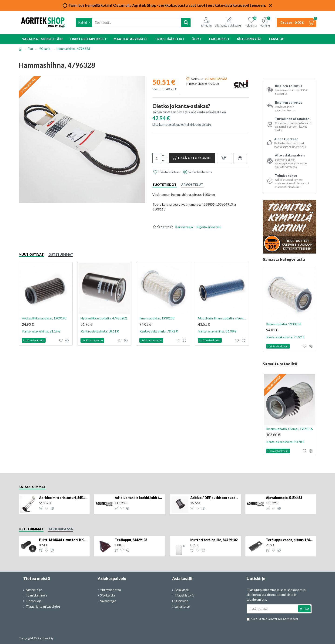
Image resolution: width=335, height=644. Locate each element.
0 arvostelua (184, 227)
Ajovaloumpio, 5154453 (284, 498)
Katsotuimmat (32, 487)
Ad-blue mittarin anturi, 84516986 (64, 498)
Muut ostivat (31, 254)
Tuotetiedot (164, 185)
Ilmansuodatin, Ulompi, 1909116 (289, 429)
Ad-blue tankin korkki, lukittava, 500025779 (139, 498)
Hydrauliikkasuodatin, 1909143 (44, 318)
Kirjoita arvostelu (209, 227)
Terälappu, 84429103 (131, 540)
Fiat (30, 49)
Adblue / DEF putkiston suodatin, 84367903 (215, 498)
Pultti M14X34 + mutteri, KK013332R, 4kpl (64, 540)
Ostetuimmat (61, 254)
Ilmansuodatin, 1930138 (157, 318)
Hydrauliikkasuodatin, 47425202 (104, 318)
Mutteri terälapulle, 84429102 (214, 540)
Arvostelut (192, 185)
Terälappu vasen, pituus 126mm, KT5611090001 (290, 540)
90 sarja (45, 49)
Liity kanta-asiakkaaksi (168, 124)
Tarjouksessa (61, 529)
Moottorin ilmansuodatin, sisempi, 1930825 (223, 318)
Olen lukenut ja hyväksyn (273, 619)
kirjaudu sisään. (201, 124)
